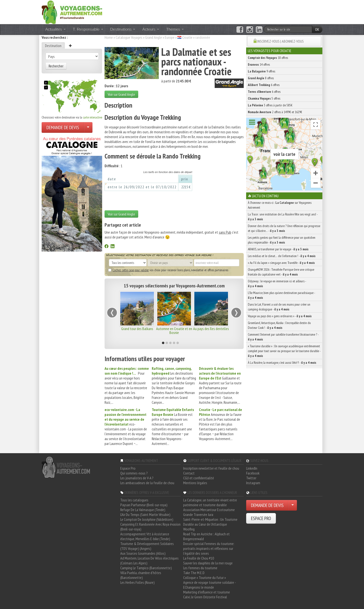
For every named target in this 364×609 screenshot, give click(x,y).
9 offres (262, 71)
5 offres (264, 98)
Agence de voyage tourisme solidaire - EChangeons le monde (209, 585)
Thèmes (175, 29)
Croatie (187, 37)
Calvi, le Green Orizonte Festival (205, 597)
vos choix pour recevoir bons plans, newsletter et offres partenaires (168, 270)
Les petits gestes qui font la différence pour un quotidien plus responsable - (282, 240)
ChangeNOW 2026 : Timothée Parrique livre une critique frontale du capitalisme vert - (281, 272)
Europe (170, 37)
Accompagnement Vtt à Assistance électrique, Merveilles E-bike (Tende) (145, 536)
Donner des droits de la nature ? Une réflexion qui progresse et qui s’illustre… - (284, 228)
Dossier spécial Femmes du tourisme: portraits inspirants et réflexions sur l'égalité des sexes (209, 548)
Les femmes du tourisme (200, 568)
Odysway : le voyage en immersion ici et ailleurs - (277, 284)
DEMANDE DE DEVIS (63, 127)
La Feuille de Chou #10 (199, 558)
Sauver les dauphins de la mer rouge (208, 563)
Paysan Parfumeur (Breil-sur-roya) (144, 505)
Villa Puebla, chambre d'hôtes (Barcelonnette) (141, 575)
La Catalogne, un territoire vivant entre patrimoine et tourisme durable (210, 502)
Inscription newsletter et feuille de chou (211, 468)
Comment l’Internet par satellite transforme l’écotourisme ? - (283, 337)
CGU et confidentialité (199, 478)
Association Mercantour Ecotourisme (209, 510)
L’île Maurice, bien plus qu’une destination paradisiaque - (281, 295)
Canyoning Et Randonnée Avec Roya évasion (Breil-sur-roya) (150, 527)
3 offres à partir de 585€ (270, 105)
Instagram (253, 483)
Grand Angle (154, 37)
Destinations (123, 29)
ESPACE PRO (261, 518)
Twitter (251, 478)
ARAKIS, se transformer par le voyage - (278, 249)
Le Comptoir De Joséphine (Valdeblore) (147, 519)
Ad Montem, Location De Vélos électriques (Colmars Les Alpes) (149, 561)
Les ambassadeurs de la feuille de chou (147, 483)
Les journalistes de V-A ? (137, 478)
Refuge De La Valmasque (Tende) (143, 510)
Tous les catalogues (134, 500)
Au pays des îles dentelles (211, 329)
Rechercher (56, 66)
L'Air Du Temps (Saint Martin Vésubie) (145, 514)
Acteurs (151, 29)
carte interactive (92, 117)
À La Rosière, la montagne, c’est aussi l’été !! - (282, 363)
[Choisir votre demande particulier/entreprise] (88, 127)
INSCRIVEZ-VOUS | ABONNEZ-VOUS (281, 41)
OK (317, 29)
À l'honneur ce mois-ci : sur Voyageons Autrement (280, 205)
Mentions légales (195, 483)
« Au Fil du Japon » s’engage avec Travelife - (281, 263)
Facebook (253, 473)
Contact (189, 473)
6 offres (264, 85)
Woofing (189, 529)
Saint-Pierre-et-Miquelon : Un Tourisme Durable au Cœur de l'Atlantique (210, 522)
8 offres (261, 78)
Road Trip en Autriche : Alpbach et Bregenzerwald (206, 536)
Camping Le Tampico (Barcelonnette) (146, 568)
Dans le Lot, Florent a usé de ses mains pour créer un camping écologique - (279, 307)
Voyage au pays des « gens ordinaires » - (280, 316)
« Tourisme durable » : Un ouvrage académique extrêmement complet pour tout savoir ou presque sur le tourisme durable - (284, 351)
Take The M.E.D (194, 573)
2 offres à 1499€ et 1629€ (275, 112)
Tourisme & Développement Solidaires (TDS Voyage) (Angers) (147, 546)
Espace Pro (128, 468)
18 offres (268, 58)
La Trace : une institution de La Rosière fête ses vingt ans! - (283, 217)
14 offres (259, 64)
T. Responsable (88, 29)
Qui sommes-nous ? (134, 473)
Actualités (55, 29)
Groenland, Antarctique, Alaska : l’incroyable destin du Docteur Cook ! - (279, 325)
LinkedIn (252, 468)
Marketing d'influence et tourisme (207, 592)
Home (109, 37)
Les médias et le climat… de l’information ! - (282, 256)
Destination (53, 46)
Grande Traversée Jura (198, 514)
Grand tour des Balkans (137, 329)
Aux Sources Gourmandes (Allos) (143, 553)
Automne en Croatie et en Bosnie (174, 331)
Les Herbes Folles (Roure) (137, 582)
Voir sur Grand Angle (121, 94)
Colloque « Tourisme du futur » (205, 577)
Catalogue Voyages (129, 37)
